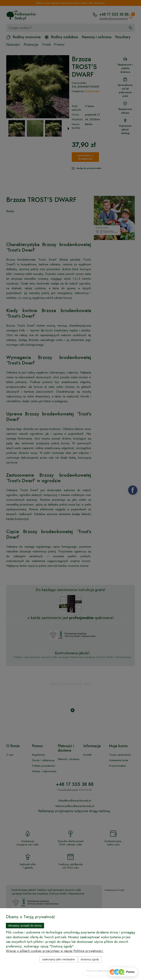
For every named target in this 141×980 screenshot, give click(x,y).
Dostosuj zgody (90, 959)
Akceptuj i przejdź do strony (25, 925)
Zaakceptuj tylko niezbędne (58, 959)
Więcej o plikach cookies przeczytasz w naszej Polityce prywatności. (55, 951)
